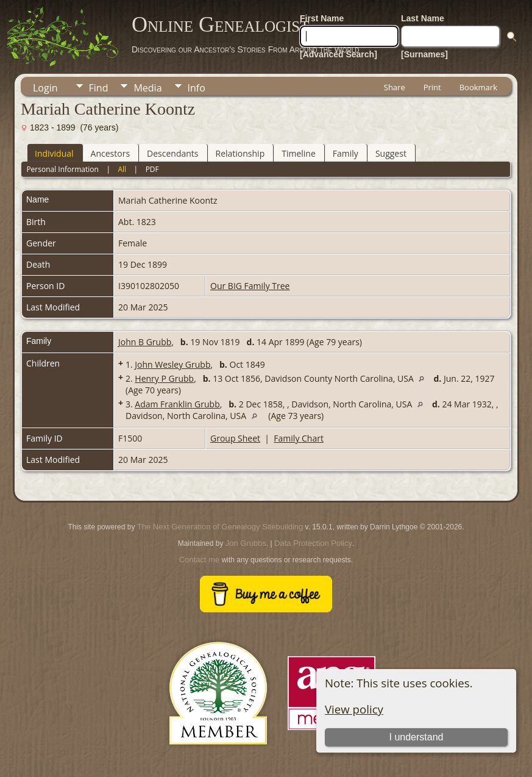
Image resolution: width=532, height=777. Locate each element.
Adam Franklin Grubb (177, 404)
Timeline (299, 153)
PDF (152, 169)
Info (197, 88)
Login (45, 88)
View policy (354, 709)
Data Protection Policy (313, 543)
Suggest (391, 153)
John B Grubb (145, 342)
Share (395, 87)
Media (147, 88)
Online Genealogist (221, 24)
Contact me (199, 560)
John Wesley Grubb (172, 364)
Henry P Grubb (164, 378)
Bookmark (478, 87)
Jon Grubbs (246, 543)
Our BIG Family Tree (250, 286)
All (122, 169)
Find (99, 88)
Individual (54, 153)
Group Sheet (235, 438)
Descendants (172, 153)
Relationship (240, 153)
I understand (416, 737)
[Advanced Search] (339, 54)
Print (432, 87)
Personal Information (62, 169)
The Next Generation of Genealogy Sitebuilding (220, 527)
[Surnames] (424, 54)
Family (346, 153)
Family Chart (299, 438)
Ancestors (110, 153)
